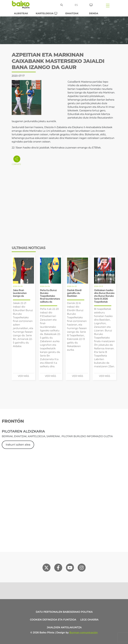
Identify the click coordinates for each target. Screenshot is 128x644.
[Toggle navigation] (108, 5)
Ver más (23, 376)
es (76, 5)
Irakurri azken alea (18, 445)
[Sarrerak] (91, 4)
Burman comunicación (84, 633)
